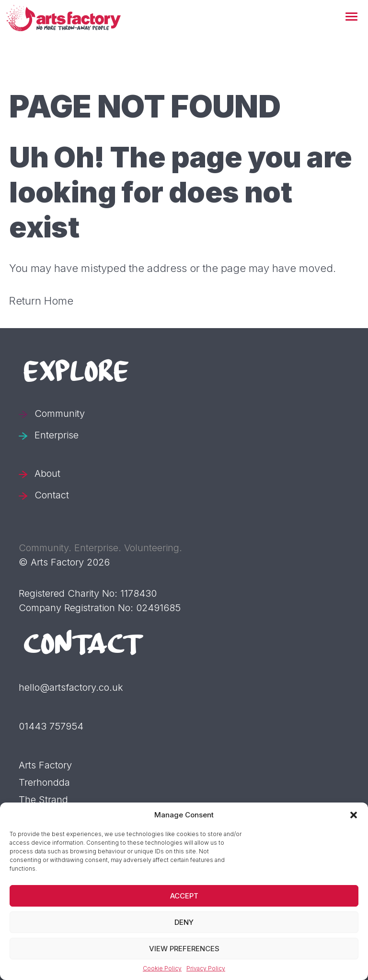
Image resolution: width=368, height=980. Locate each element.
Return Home (41, 301)
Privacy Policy (206, 968)
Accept (184, 896)
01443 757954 (51, 726)
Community (60, 413)
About (47, 473)
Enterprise (57, 435)
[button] (351, 17)
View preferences (184, 949)
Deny (184, 922)
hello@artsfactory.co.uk (71, 687)
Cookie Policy (162, 968)
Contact (52, 495)
